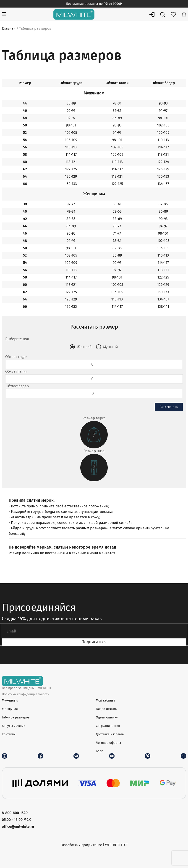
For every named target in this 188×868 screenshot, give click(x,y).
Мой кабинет (105, 701)
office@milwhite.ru (18, 826)
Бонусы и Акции (14, 726)
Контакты (9, 734)
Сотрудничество (108, 726)
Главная (9, 28)
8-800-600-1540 (15, 813)
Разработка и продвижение (81, 845)
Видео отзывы (107, 709)
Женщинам (10, 709)
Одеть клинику (107, 717)
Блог (99, 751)
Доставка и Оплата (110, 734)
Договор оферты (108, 743)
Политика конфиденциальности (26, 694)
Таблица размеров (16, 717)
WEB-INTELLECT (116, 845)
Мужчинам (10, 701)
